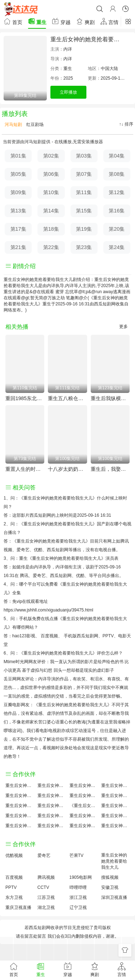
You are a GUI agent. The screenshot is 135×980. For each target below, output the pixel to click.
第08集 (117, 174)
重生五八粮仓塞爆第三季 (67, 398)
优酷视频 (14, 855)
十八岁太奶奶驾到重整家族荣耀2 (67, 469)
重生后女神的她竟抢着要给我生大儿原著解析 (52, 816)
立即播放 (68, 92)
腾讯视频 (46, 877)
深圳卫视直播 (114, 897)
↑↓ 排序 (126, 124)
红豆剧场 (34, 125)
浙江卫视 (78, 897)
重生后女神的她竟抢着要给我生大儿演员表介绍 (115, 796)
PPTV (108, 636)
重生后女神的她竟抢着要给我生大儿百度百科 (52, 796)
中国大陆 (109, 69)
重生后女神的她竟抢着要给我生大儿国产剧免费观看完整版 (115, 806)
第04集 (117, 156)
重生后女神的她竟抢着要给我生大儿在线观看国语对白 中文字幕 (115, 826)
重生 (37, 21)
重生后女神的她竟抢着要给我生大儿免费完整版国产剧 (52, 826)
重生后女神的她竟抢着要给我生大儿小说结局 (52, 806)
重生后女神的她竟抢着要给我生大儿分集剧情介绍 (84, 826)
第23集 (84, 247)
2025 (68, 78)
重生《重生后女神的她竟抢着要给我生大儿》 (62, 558)
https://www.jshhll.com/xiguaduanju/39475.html (48, 610)
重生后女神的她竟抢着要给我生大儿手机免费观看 (84, 816)
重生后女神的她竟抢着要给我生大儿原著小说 (52, 786)
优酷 (80, 576)
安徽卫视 (110, 887)
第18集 (51, 229)
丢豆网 (10, 679)
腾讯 (24, 576)
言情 (109, 21)
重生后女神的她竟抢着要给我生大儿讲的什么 (115, 786)
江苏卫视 (46, 897)
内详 (68, 49)
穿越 (61, 21)
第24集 (117, 247)
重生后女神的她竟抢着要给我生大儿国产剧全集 (20, 796)
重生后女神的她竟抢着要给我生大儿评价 (20, 786)
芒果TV (76, 855)
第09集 (18, 192)
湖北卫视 (46, 908)
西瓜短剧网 (105, 304)
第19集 (84, 229)
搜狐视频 (110, 877)
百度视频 (49, 636)
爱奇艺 (39, 576)
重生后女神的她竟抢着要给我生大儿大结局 (84, 786)
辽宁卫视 (78, 908)
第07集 (84, 174)
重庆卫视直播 (18, 908)
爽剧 (85, 21)
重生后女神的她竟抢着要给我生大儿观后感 (20, 826)
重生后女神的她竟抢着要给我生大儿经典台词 (115, 816)
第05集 (18, 174)
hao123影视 (24, 636)
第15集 (84, 211)
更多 (123, 327)
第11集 (84, 192)
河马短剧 (13, 125)
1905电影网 (81, 877)
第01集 (18, 156)
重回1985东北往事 (25, 398)
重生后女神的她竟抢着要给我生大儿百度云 (84, 796)
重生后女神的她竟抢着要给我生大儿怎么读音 (20, 806)
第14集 (51, 211)
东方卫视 (14, 897)
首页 (13, 21)
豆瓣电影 (12, 705)
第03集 (84, 156)
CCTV (43, 887)
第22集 (51, 247)
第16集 (117, 211)
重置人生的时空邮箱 (25, 469)
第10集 (51, 192)
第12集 (117, 192)
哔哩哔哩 (78, 887)
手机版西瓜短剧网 (81, 636)
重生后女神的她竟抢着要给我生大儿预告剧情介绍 (20, 816)
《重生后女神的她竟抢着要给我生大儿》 (58, 498)
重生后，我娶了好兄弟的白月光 (110, 469)
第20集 (117, 229)
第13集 (18, 211)
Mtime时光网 (16, 662)
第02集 (51, 156)
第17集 (18, 229)
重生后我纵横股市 (110, 398)
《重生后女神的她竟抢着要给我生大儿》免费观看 (84, 806)
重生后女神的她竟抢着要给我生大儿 (114, 861)
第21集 (18, 247)
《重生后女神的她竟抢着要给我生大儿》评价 (62, 653)
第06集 (51, 174)
